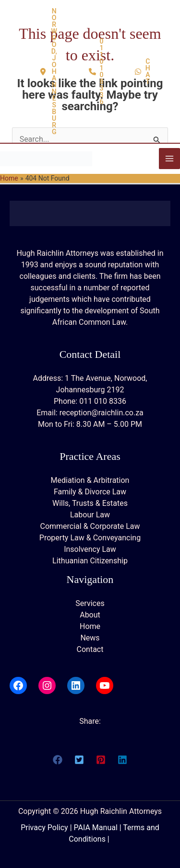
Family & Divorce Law (90, 492)
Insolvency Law (90, 549)
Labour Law (90, 515)
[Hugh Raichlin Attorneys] (46, 158)
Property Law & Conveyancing (90, 538)
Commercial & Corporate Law (90, 526)
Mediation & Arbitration (90, 480)
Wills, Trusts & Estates (90, 503)
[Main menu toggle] (169, 159)
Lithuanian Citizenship (90, 561)
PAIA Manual (96, 828)
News (90, 638)
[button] (49, 71)
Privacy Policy (44, 828)
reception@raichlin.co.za (102, 413)
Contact (90, 649)
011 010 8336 (103, 401)
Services (90, 603)
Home (90, 626)
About (90, 615)
